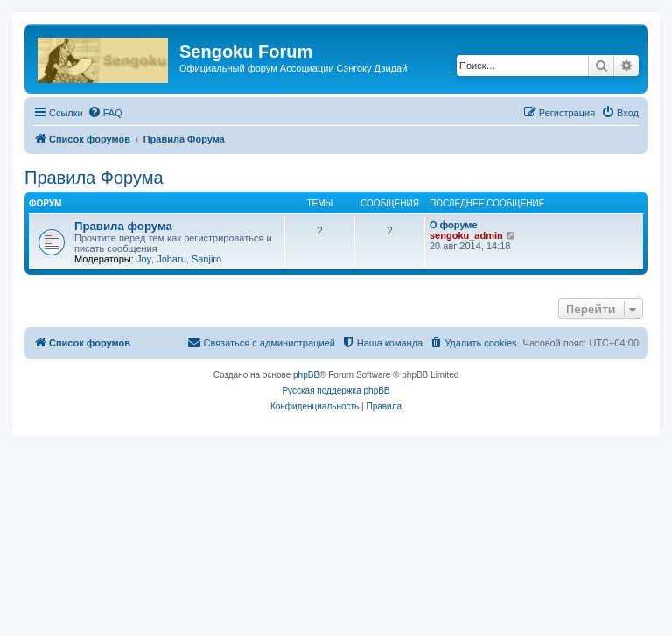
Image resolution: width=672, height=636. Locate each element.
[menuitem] (105, 113)
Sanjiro (206, 259)
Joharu (171, 259)
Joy (144, 259)
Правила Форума (94, 178)
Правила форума (123, 226)
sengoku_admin (466, 235)
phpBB (306, 375)
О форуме (454, 225)
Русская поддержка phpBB (336, 391)
